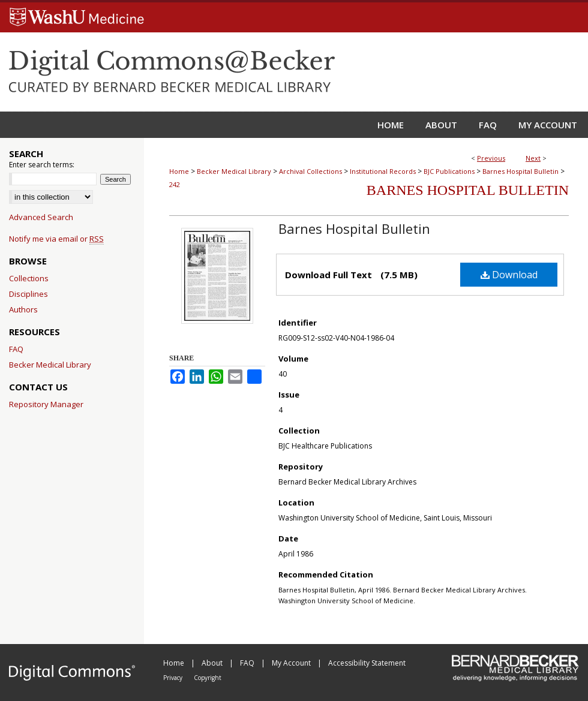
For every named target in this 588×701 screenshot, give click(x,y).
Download (509, 275)
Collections (29, 278)
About (213, 663)
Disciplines (28, 294)
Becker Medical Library (234, 171)
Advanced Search (41, 217)
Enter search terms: (42, 165)
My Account (292, 663)
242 (175, 184)
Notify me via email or (56, 239)
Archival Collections (310, 171)
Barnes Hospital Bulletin (520, 171)
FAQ (16, 349)
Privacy (174, 678)
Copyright (208, 678)
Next (533, 158)
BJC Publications (449, 171)
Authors (23, 309)
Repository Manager (46, 404)
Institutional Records (383, 171)
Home (179, 171)
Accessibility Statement (367, 663)
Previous (491, 158)
